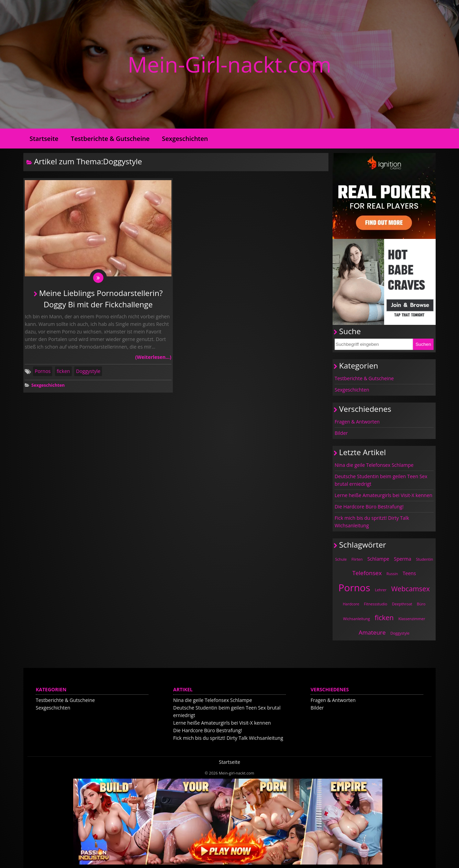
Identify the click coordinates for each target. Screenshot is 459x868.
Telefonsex (367, 573)
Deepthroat (402, 604)
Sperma (402, 559)
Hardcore (351, 604)
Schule (341, 559)
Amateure (372, 632)
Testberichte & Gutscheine (110, 139)
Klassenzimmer (412, 619)
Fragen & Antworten (357, 422)
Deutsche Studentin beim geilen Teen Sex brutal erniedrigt (381, 480)
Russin (392, 574)
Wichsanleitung (357, 619)
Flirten (357, 559)
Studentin (425, 559)
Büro (421, 604)
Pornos (43, 373)
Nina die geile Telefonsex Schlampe (374, 465)
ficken (63, 373)
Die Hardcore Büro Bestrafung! (369, 507)
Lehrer (381, 590)
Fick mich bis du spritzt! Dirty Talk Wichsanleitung (372, 522)
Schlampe (378, 559)
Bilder (341, 433)
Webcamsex (411, 589)
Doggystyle (88, 373)
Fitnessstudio (376, 604)
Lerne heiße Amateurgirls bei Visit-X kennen (383, 495)
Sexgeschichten (185, 139)
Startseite (44, 139)
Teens (409, 573)
